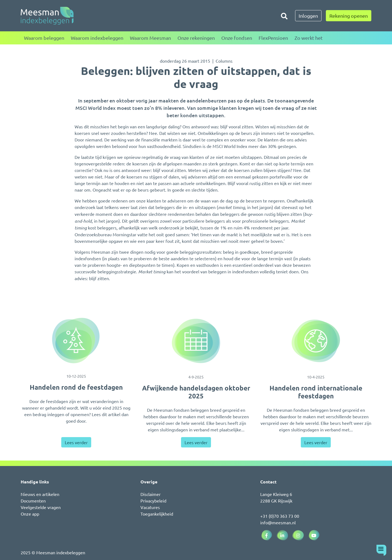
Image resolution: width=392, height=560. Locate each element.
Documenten (33, 501)
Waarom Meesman (150, 38)
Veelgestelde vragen (41, 507)
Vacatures (150, 507)
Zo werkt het (309, 38)
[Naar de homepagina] (47, 16)
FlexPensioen (273, 38)
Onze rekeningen (196, 38)
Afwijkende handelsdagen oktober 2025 (196, 392)
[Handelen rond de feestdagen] (76, 340)
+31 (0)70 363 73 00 (280, 516)
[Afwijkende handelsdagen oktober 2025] (196, 341)
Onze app (30, 514)
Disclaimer (151, 494)
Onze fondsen (237, 38)
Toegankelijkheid (157, 514)
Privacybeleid (153, 501)
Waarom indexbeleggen (97, 38)
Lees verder (76, 442)
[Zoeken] (284, 16)
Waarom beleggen (44, 38)
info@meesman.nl (278, 522)
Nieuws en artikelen (40, 494)
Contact (268, 482)
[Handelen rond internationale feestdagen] (316, 341)
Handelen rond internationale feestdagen (316, 392)
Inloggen (308, 16)
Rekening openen (349, 16)
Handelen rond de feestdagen (76, 387)
